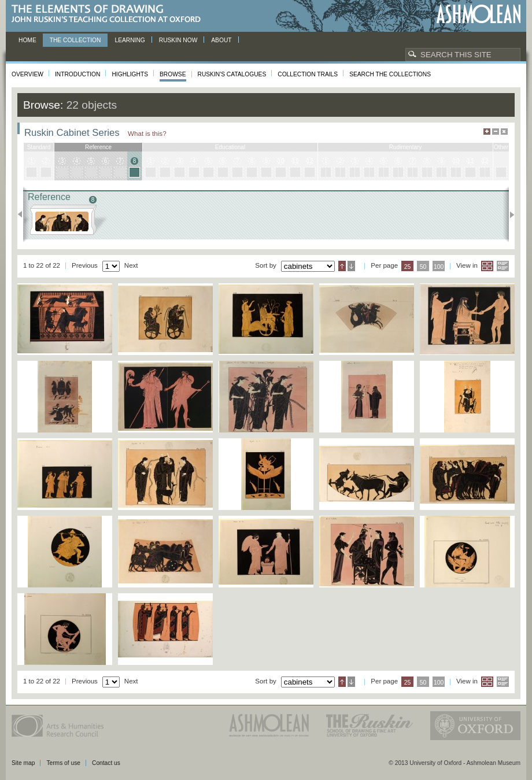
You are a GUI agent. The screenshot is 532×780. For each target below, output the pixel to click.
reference (98, 147)
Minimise (496, 132)
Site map (23, 763)
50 (423, 267)
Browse (173, 74)
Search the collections (390, 74)
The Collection (75, 40)
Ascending (342, 266)
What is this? (147, 133)
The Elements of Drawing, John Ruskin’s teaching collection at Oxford (110, 14)
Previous (23, 215)
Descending (351, 266)
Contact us (106, 763)
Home (27, 40)
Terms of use (63, 763)
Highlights (130, 74)
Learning (130, 40)
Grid (487, 266)
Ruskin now (178, 40)
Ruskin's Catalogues (232, 74)
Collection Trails (308, 74)
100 (439, 267)
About (221, 40)
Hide (504, 132)
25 (408, 267)
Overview (27, 74)
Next (509, 215)
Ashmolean (479, 14)
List (503, 266)
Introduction (77, 74)
